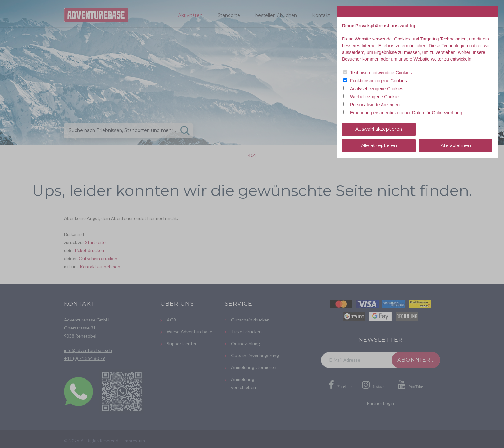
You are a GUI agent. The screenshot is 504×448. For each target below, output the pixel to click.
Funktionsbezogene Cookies (378, 81)
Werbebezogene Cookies (375, 97)
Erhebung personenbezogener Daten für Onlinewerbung (406, 113)
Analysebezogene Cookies (377, 89)
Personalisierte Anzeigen (375, 105)
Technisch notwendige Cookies (381, 73)
